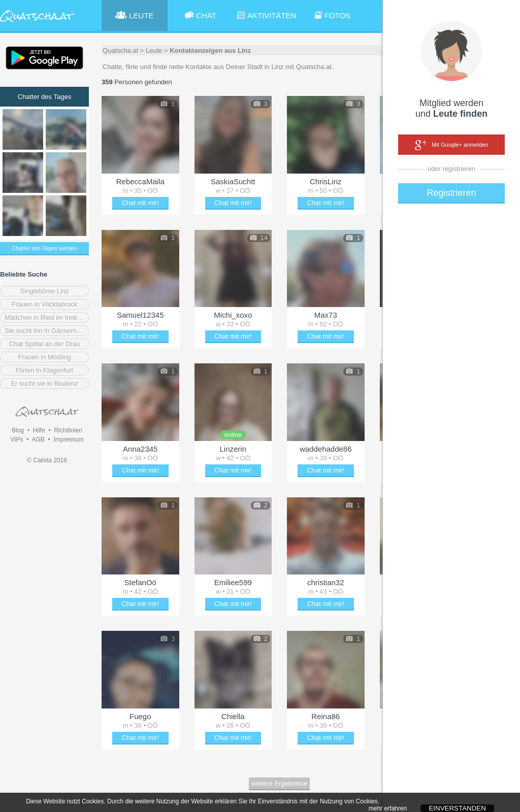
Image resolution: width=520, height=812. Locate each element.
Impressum (68, 439)
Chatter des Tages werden (44, 248)
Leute (154, 50)
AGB (38, 439)
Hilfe (39, 430)
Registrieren (451, 193)
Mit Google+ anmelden (451, 145)
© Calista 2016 (47, 460)
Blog (18, 430)
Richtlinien (68, 430)
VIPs (17, 439)
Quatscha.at (120, 50)
